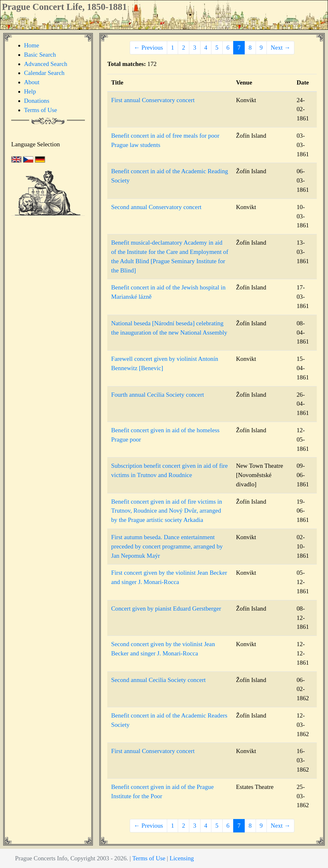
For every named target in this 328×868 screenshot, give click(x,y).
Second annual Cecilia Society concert (158, 680)
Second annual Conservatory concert (156, 207)
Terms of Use (41, 110)
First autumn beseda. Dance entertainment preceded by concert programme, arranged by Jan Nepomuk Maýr (167, 546)
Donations (37, 101)
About (32, 82)
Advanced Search (46, 64)
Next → (280, 48)
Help (30, 91)
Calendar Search (44, 73)
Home (32, 45)
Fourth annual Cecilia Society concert (158, 395)
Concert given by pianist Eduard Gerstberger (166, 608)
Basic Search (40, 55)
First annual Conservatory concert (153, 100)
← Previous (148, 48)
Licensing (182, 858)
